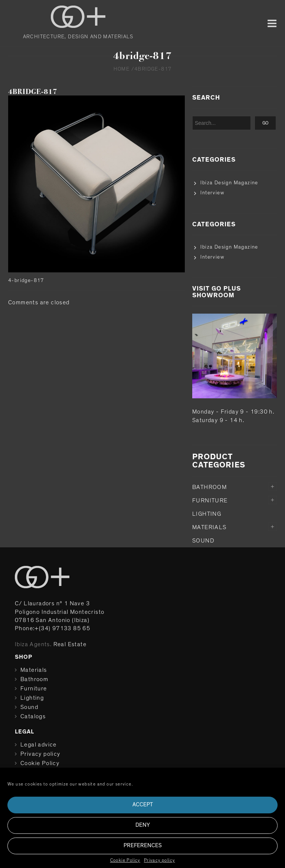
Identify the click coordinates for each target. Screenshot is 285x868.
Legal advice (39, 745)
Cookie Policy (125, 860)
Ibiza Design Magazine (229, 183)
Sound (203, 541)
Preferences (143, 846)
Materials (209, 527)
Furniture (210, 501)
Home (122, 69)
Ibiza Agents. (33, 644)
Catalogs (33, 716)
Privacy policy (160, 860)
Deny (143, 825)
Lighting (207, 514)
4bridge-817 (33, 92)
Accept (143, 805)
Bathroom (209, 487)
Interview (212, 193)
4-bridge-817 (26, 281)
